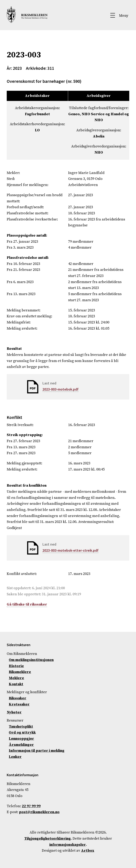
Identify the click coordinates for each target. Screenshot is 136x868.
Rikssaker (18, 698)
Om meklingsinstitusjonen (31, 660)
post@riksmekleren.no (39, 812)
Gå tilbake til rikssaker (27, 604)
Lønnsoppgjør (21, 739)
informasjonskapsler (68, 845)
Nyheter (14, 712)
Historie (16, 666)
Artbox (88, 851)
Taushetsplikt (21, 727)
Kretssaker (19, 704)
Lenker (15, 757)
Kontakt (16, 684)
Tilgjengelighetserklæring (48, 839)
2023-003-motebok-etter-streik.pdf (70, 550)
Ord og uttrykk (22, 732)
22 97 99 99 (31, 806)
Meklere (16, 678)
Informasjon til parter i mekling (37, 751)
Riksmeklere (20, 672)
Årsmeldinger (21, 745)
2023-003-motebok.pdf (60, 389)
